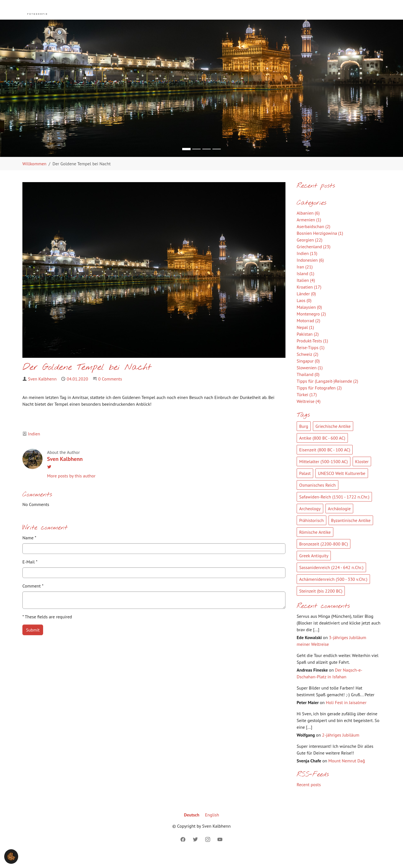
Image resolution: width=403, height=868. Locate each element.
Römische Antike (315, 543)
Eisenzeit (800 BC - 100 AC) (325, 461)
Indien (34, 445)
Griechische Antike (333, 437)
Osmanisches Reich (318, 496)
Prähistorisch (311, 532)
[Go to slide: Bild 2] (196, 160)
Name (29, 549)
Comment (33, 597)
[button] (11, 856)
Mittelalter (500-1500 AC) (324, 473)
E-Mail (30, 573)
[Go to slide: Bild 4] (217, 160)
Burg (304, 437)
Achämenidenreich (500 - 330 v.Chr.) (333, 590)
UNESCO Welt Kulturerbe (342, 484)
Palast (305, 484)
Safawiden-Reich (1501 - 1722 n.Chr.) (334, 508)
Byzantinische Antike (351, 532)
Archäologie (339, 520)
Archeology (310, 520)
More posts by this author (71, 487)
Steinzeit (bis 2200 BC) (321, 602)
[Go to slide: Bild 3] (207, 160)
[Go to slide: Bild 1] (186, 160)
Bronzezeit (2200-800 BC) (324, 555)
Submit (33, 641)
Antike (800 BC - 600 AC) (322, 449)
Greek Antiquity (314, 567)
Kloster (362, 473)
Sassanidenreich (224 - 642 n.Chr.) (331, 579)
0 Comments (110, 390)
